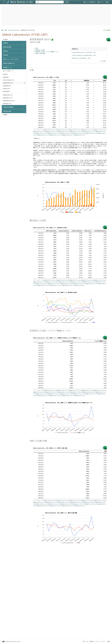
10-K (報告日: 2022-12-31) (85, 130)
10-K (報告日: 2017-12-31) (74, 132)
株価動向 (5, 115)
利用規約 (91, 641)
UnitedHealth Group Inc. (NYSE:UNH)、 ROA (84, 52)
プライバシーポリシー (101, 641)
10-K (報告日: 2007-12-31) (54, 135)
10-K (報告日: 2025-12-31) (48, 130)
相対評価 (5, 55)
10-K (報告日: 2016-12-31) (87, 132)
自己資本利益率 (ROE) (9, 80)
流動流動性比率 (7, 86)
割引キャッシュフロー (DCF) (11, 59)
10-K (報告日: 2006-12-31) (66, 135)
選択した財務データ (8, 71)
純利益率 (5, 74)
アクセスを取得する (90, 2)
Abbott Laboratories (14, 30)
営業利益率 (6, 77)
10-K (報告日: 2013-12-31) (52, 133)
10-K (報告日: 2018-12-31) (62, 132)
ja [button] (107, 2)
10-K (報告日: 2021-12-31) (98, 130)
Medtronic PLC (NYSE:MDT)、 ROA (81, 58)
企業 (6, 30)
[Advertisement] (70, 229)
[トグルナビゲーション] (4, 2)
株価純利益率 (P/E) (8, 95)
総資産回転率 (6, 91)
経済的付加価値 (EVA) (9, 63)
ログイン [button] (101, 2)
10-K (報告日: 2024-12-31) (60, 130)
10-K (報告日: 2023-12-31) (73, 130)
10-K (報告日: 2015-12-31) (99, 132)
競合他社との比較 (40, 50)
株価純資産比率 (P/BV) (9, 101)
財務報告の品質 (7, 111)
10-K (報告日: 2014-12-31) (39, 133)
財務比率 (5, 51)
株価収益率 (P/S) (7, 104)
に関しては (85, 641)
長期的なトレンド (8, 67)
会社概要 (5, 39)
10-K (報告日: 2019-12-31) (49, 132)
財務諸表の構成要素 (8, 107)
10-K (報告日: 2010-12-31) (89, 133)
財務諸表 (5, 43)
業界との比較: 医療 (40, 53)
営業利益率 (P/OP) (8, 98)
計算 (37, 48)
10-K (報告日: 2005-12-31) (79, 135)
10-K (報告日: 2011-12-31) (77, 133)
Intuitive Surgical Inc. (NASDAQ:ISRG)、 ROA (84, 55)
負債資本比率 (6, 89)
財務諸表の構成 (7, 47)
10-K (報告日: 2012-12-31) (64, 133)
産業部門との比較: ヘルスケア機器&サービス (47, 52)
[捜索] (50, 2)
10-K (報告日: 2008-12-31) (41, 135)
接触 (109, 641)
